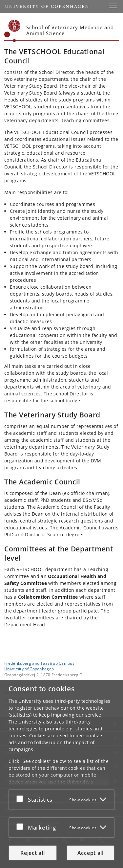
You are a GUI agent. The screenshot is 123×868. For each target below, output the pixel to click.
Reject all (32, 853)
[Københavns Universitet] (12, 31)
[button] (113, 6)
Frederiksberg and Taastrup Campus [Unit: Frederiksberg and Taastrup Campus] (39, 663)
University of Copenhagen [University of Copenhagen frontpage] (29, 669)
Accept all (91, 853)
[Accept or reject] (21, 798)
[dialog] (61, 774)
